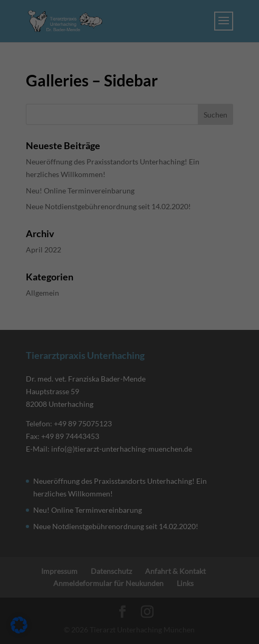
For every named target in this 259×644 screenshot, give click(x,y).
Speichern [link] (130, 343)
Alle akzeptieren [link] (130, 312)
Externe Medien (46, 232)
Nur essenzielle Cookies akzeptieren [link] (130, 374)
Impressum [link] (181, 432)
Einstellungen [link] (30, 166)
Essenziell (36, 187)
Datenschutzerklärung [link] (44, 156)
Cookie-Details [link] (83, 432)
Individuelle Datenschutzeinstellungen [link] (130, 405)
